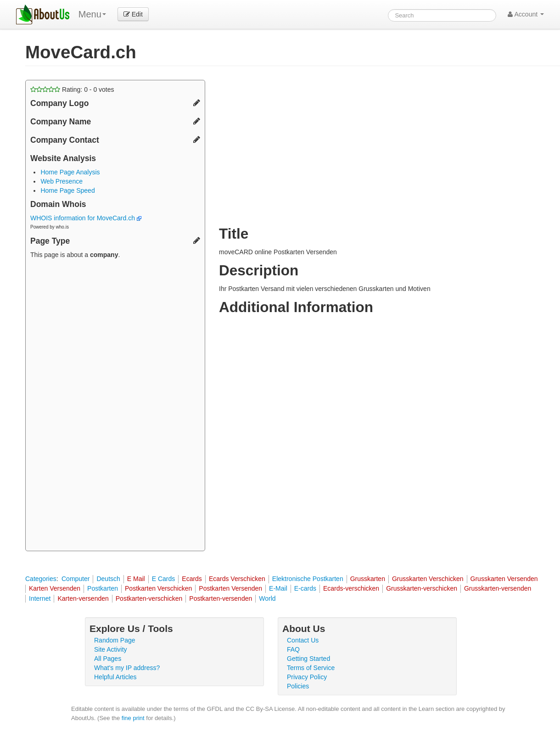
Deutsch (108, 579)
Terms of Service (311, 668)
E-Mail (278, 588)
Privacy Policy (307, 677)
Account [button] (526, 14)
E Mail (136, 579)
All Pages (108, 659)
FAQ (293, 649)
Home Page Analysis (70, 172)
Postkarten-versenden (221, 598)
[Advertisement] (115, 406)
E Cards (164, 579)
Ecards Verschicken (237, 579)
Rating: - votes (72, 89)
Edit (133, 14)
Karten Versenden (55, 588)
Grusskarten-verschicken (422, 588)
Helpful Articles (115, 677)
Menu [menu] (92, 14)
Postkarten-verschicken (149, 598)
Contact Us (303, 640)
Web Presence (62, 181)
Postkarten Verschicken (158, 588)
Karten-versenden (83, 598)
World (267, 598)
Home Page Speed (67, 190)
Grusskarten (368, 579)
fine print (133, 718)
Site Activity (111, 649)
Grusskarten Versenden (504, 579)
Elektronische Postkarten (308, 579)
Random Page (115, 640)
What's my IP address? (127, 668)
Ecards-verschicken (351, 588)
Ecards (192, 579)
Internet (40, 598)
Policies (298, 686)
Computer (76, 579)
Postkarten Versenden (230, 588)
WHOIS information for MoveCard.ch (86, 218)
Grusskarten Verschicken (428, 579)
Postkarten (103, 588)
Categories (41, 579)
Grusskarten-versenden (498, 588)
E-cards (305, 588)
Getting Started (308, 659)
